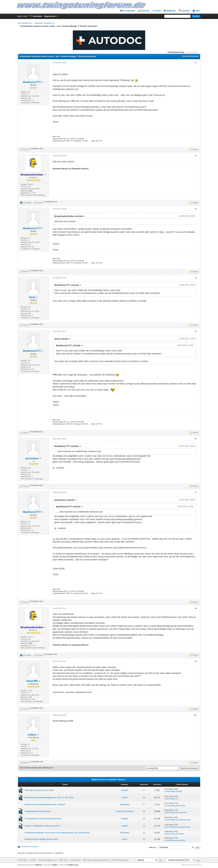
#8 (196, 608)
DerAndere (125, 833)
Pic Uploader (129, 11)
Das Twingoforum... (26, 23)
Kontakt (33, 860)
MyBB (55, 865)
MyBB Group (73, 865)
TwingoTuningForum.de (47, 860)
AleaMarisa (125, 804)
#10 (195, 715)
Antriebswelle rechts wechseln (38, 811)
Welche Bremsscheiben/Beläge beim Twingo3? (45, 804)
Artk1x (125, 839)
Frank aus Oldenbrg (125, 811)
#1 (196, 63)
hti (177, 799)
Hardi (32, 297)
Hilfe (198, 11)
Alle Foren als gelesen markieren (96, 860)
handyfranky (181, 840)
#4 (196, 278)
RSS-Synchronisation (120, 860)
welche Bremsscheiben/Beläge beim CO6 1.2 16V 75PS (49, 798)
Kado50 (125, 790)
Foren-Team (23, 860)
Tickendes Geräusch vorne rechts (39, 790)
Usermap (145, 11)
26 (144, 811)
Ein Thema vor (46, 768)
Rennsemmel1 (182, 812)
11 (144, 839)
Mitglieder (171, 11)
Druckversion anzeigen (30, 847)
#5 (196, 331)
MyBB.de (39, 865)
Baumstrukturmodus (191, 56)
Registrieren (50, 16)
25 (144, 819)
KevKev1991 (181, 806)
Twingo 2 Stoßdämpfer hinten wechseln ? (43, 826)
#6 (196, 439)
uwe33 (125, 826)
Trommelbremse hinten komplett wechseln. (43, 819)
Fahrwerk (48, 23)
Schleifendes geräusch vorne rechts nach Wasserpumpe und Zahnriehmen (57, 833)
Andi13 (125, 798)
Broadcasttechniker (183, 820)
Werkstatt (39, 23)
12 (144, 833)
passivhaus (32, 458)
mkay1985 (32, 681)
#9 (196, 661)
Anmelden (37, 16)
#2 (196, 156)
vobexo (32, 735)
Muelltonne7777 (32, 82)
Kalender (186, 11)
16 (144, 826)
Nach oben (63, 860)
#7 (196, 492)
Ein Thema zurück (29, 768)
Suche (158, 11)
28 (144, 798)
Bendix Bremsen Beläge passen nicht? (41, 839)
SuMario (125, 819)
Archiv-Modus (75, 860)
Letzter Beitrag (170, 791)
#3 (196, 209)
